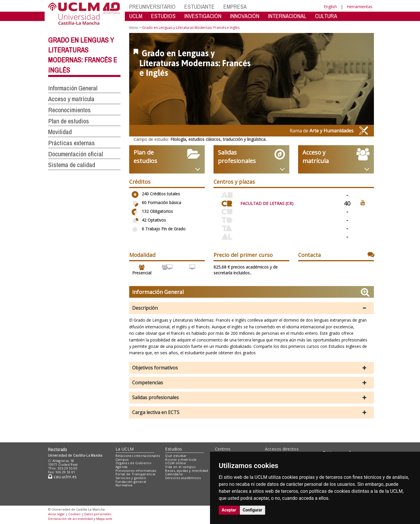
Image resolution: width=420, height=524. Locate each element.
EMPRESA (235, 7)
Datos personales (98, 514)
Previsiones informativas (136, 470)
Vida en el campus (180, 467)
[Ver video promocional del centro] (363, 202)
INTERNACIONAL (287, 16)
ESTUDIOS (163, 16)
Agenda (122, 467)
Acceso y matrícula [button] (71, 99)
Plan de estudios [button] (69, 121)
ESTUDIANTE (199, 7)
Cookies (74, 514)
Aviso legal (56, 514)
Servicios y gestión (131, 478)
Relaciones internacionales (138, 456)
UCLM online (176, 463)
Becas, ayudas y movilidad (187, 470)
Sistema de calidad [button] (72, 165)
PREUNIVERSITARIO (152, 7)
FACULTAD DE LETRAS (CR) (267, 203)
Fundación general (131, 482)
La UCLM (125, 449)
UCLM (136, 16)
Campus (122, 459)
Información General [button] (73, 88)
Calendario (174, 474)
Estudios (174, 449)
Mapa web (104, 519)
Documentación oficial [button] (76, 154)
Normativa (124, 485)
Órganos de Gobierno (133, 463)
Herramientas (360, 7)
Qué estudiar (176, 456)
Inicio (134, 28)
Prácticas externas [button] (71, 143)
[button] (252, 308)
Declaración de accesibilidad (70, 519)
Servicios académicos (183, 478)
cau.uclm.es (62, 477)
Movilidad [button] (60, 132)
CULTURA (326, 16)
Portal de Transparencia (135, 474)
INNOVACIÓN (245, 16)
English (330, 7)
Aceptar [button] (229, 510)
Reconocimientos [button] (69, 110)
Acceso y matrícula (181, 459)
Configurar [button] (252, 510)
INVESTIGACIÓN (203, 16)
